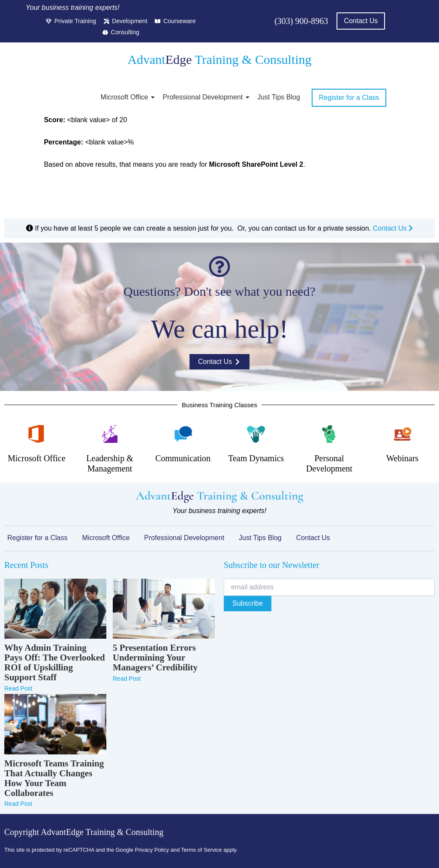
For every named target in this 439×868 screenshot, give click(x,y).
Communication (183, 458)
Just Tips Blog (279, 97)
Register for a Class (38, 538)
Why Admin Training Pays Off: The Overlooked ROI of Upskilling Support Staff (55, 663)
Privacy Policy (152, 850)
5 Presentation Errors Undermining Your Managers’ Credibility (155, 658)
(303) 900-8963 (301, 21)
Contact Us (393, 228)
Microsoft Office (126, 97)
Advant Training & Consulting (219, 59)
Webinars (402, 458)
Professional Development (204, 97)
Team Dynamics (256, 458)
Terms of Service (201, 850)
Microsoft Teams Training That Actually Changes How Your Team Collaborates (54, 778)
